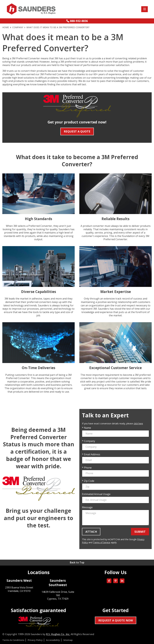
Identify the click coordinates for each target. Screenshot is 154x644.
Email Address (92, 454)
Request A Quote (77, 131)
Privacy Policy (35, 640)
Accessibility (53, 640)
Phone (88, 468)
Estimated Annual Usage (96, 494)
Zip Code (89, 481)
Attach (91, 532)
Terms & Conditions (13, 640)
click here (138, 423)
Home (6, 27)
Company (18, 27)
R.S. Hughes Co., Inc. (58, 634)
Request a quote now (116, 620)
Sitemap (68, 640)
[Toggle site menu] (145, 9)
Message (87, 507)
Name (87, 428)
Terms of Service (102, 542)
